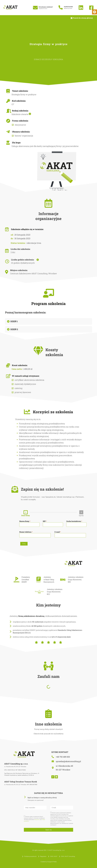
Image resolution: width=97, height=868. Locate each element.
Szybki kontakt (68, 7)
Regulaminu (37, 822)
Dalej (24, 545)
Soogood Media (52, 864)
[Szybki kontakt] (61, 7)
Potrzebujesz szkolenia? (46, 7)
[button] (48, 323)
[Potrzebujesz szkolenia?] (35, 8)
